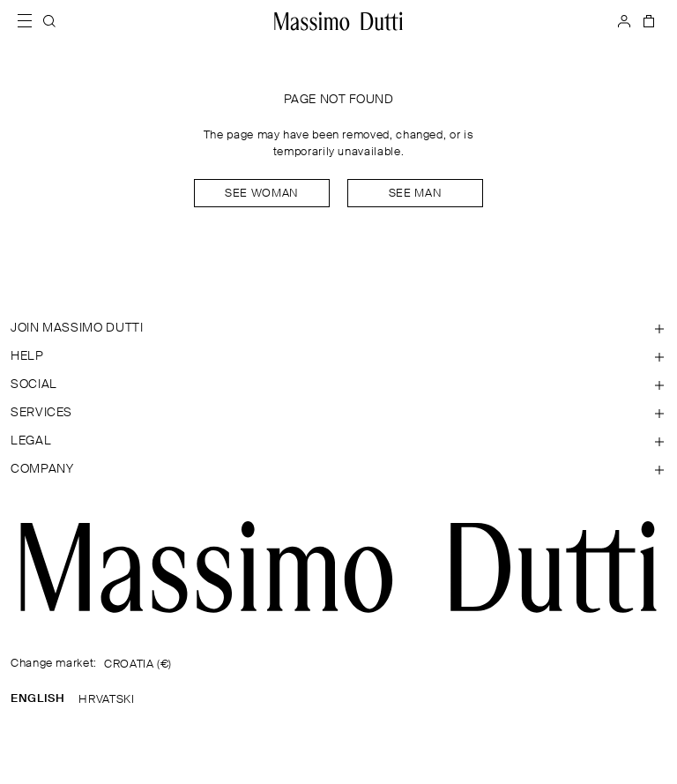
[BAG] (647, 21)
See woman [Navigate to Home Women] (262, 194)
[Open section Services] (338, 413)
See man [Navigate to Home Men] (415, 194)
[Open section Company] (338, 469)
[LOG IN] (624, 21)
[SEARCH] (49, 21)
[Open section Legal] (338, 441)
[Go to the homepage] (338, 567)
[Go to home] (338, 21)
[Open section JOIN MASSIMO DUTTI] (338, 328)
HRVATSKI (106, 700)
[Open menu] (30, 21)
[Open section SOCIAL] (338, 385)
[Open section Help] (338, 356)
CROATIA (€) (138, 665)
